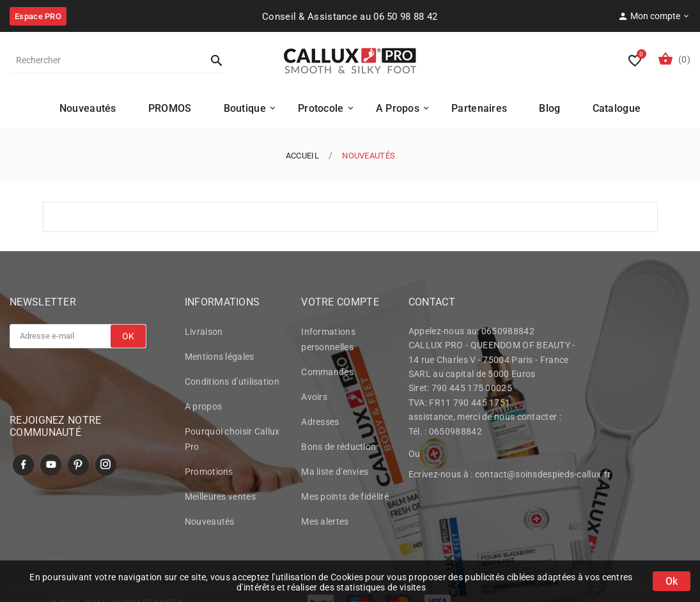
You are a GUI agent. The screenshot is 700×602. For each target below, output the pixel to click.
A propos (203, 408)
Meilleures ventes (220, 498)
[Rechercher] (104, 60)
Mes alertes (325, 523)
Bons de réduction (338, 449)
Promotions (209, 474)
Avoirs (314, 399)
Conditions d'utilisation (232, 383)
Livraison (204, 334)
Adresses (320, 424)
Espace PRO (38, 16)
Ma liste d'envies (335, 474)
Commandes (327, 374)
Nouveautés (210, 523)
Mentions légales (220, 359)
